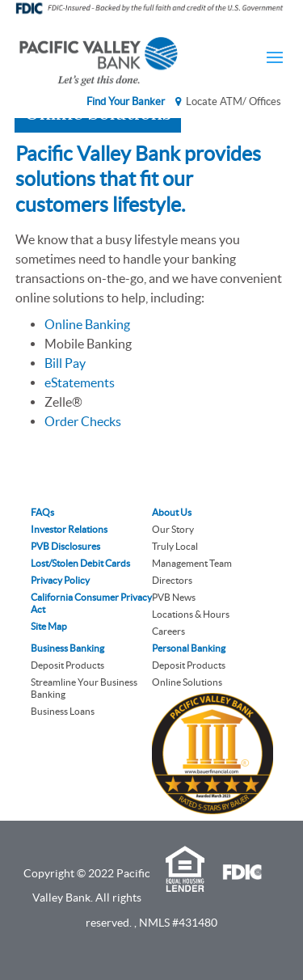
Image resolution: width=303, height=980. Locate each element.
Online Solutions (187, 682)
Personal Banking (189, 648)
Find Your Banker (126, 101)
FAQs (42, 512)
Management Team (192, 563)
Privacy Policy (60, 580)
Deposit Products (67, 665)
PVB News (174, 597)
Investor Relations (69, 529)
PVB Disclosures (65, 546)
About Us (172, 512)
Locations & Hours (191, 614)
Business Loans (63, 711)
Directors (172, 580)
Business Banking (67, 648)
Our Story (173, 529)
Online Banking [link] (87, 324)
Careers (168, 631)
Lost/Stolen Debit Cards (80, 563)
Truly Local (175, 546)
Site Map (49, 626)
